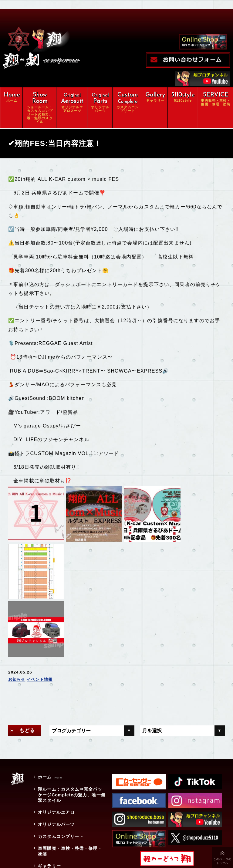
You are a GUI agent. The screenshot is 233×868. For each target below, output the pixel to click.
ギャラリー (49, 796)
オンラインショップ (58, 807)
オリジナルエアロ (56, 745)
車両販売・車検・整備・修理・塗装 (69, 782)
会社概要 (47, 819)
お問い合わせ (51, 830)
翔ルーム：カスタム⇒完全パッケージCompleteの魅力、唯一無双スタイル (71, 727)
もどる (27, 663)
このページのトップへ (223, 861)
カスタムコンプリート (60, 767)
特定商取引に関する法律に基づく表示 (69, 844)
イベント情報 (42, 612)
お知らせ (17, 612)
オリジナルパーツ (56, 756)
